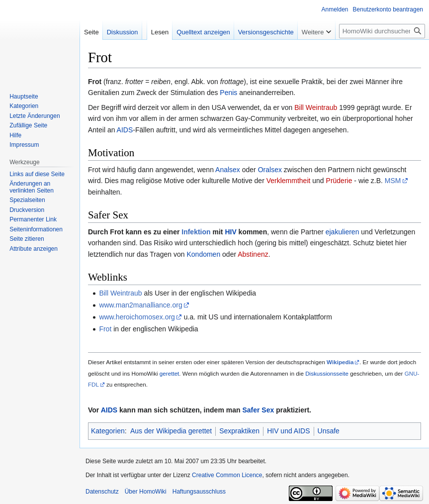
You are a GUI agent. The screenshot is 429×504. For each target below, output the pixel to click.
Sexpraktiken (239, 431)
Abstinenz (253, 254)
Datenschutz (102, 492)
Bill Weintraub (316, 107)
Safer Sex (258, 410)
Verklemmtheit (289, 181)
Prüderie (339, 181)
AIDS (125, 130)
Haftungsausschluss (199, 492)
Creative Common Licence (227, 475)
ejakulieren (343, 232)
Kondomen (203, 254)
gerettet (170, 373)
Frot (105, 329)
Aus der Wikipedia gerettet (171, 431)
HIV (230, 232)
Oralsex (270, 170)
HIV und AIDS (288, 431)
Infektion (196, 232)
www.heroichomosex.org (137, 317)
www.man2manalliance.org (140, 305)
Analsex (228, 170)
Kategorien (108, 431)
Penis (228, 93)
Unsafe (329, 431)
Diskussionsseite (327, 373)
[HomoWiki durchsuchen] (382, 31)
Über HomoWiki (146, 492)
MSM (393, 181)
